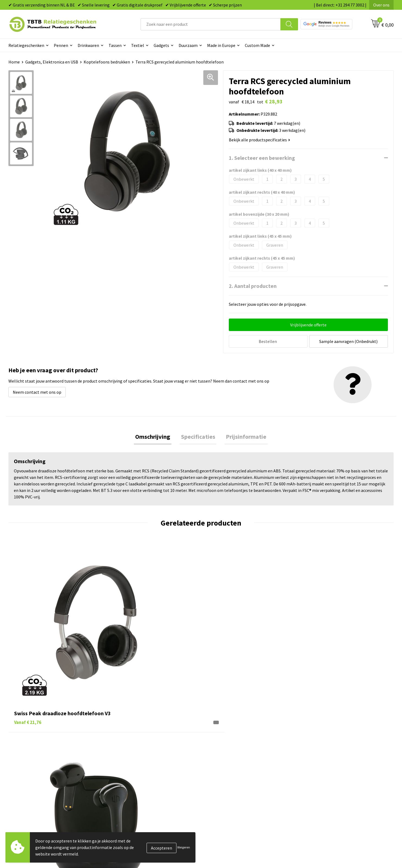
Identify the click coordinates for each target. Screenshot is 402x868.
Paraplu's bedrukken (227, 785)
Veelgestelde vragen (131, 736)
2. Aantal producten (253, 286)
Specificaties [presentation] (198, 436)
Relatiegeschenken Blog (326, 752)
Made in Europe (221, 45)
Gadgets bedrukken (226, 760)
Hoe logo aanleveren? (132, 777)
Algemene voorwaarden (325, 785)
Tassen (115, 45)
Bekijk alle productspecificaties (259, 140)
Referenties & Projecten (326, 760)
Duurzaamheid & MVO (132, 793)
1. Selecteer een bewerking (262, 158)
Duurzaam (188, 45)
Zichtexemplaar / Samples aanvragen (147, 785)
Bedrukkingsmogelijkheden (138, 760)
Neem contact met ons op (37, 391)
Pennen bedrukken (225, 736)
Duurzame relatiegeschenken (235, 752)
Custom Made (257, 45)
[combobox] (211, 24)
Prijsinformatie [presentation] (244, 436)
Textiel (138, 45)
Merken (215, 793)
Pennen (61, 45)
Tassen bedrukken (224, 744)
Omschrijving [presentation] (155, 436)
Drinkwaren (88, 45)
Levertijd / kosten (128, 744)
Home (14, 62)
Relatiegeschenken (26, 45)
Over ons (381, 5)
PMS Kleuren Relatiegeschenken (142, 768)
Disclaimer (313, 777)
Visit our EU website (322, 793)
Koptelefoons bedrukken (107, 62)
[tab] (155, 436)
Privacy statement (320, 768)
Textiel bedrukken (224, 777)
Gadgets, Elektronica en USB (52, 62)
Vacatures (312, 744)
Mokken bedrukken (225, 768)
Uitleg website (126, 752)
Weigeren (184, 847)
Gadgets (161, 45)
